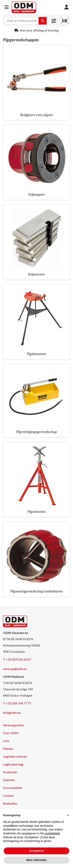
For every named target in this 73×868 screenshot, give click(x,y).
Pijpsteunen (37, 511)
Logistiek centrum (15, 756)
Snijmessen (36, 274)
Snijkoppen (36, 194)
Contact (8, 796)
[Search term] (22, 21)
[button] (7, 7)
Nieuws (8, 749)
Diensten (9, 780)
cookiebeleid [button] (52, 833)
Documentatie (12, 788)
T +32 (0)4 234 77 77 (17, 703)
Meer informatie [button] (36, 860)
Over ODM (11, 733)
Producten (10, 772)
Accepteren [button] (36, 851)
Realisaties (10, 803)
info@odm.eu (12, 713)
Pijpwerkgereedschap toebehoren (36, 591)
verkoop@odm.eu (15, 669)
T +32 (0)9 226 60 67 (17, 659)
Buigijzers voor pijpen (36, 115)
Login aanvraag (13, 764)
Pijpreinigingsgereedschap (36, 432)
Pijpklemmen (37, 354)
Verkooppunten (13, 725)
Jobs (6, 741)
